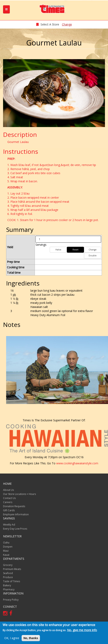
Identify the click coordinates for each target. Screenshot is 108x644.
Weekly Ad (9, 525)
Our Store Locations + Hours (19, 494)
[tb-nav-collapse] (6, 9)
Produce (8, 577)
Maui (6, 551)
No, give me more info (82, 630)
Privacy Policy (11, 600)
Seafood (8, 573)
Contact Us (9, 498)
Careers (8, 502)
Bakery (7, 585)
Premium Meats (12, 569)
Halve (58, 250)
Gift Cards (9, 510)
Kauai (6, 555)
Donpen (8, 547)
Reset (75, 250)
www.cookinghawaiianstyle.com (77, 463)
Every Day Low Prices (15, 529)
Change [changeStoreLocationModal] (67, 24)
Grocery (8, 565)
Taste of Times (12, 581)
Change (93, 250)
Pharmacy (9, 589)
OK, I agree (12, 638)
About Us (8, 490)
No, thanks (31, 638)
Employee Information (16, 514)
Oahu (6, 543)
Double (93, 256)
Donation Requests (14, 506)
